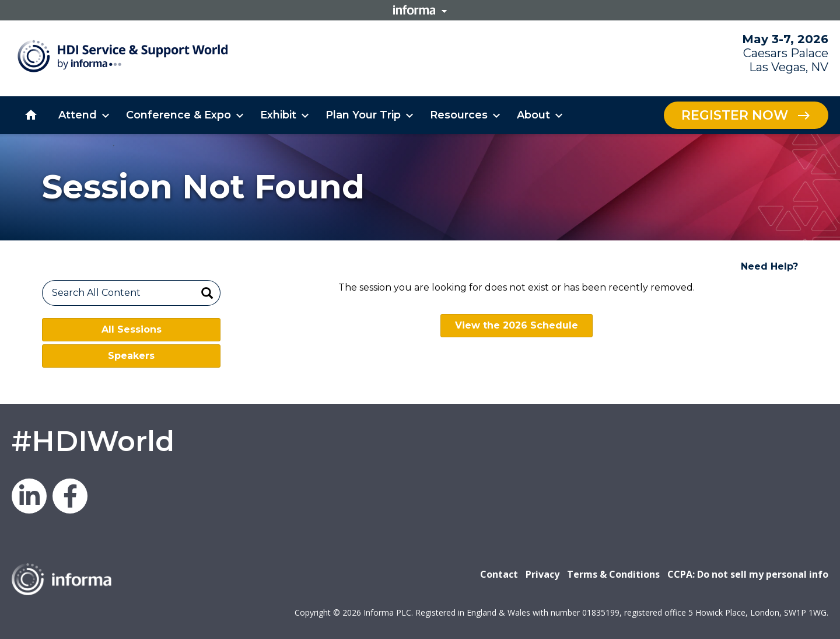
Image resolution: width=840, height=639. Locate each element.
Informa (420, 10)
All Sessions (132, 329)
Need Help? (769, 266)
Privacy (542, 574)
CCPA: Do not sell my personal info (748, 574)
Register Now (735, 115)
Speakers (131, 356)
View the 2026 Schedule (517, 325)
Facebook (70, 496)
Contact (499, 574)
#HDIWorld (93, 441)
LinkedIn (29, 496)
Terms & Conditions (613, 574)
